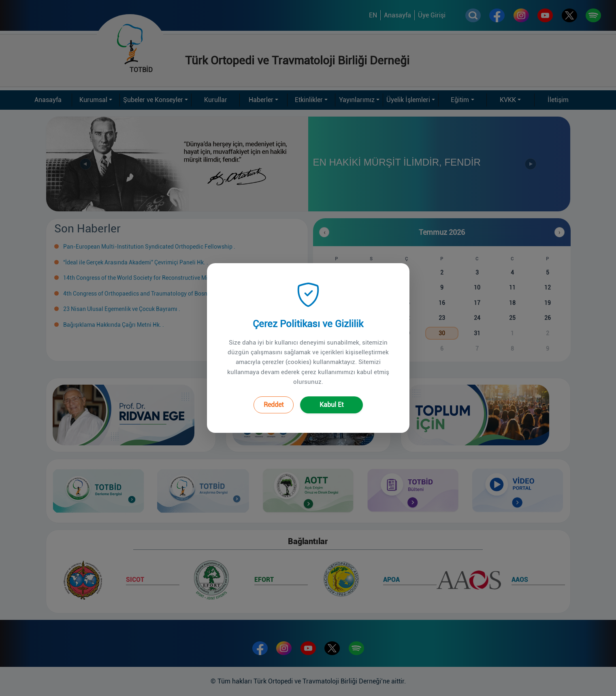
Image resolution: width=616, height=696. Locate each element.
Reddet (274, 396)
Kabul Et (331, 396)
